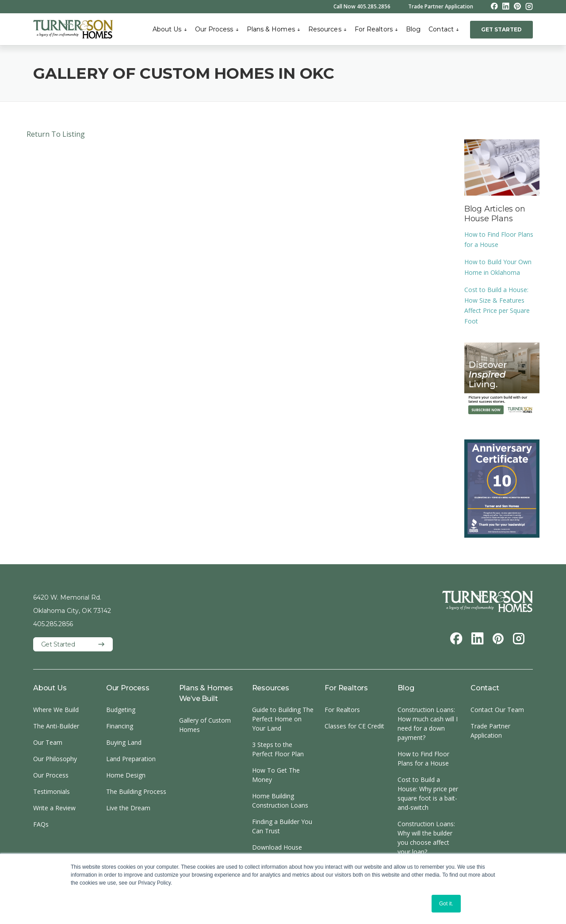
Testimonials (52, 791)
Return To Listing (56, 134)
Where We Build (56, 710)
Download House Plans (277, 852)
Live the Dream (128, 808)
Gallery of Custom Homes (205, 725)
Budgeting (121, 710)
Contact (444, 29)
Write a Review (54, 808)
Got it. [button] (446, 904)
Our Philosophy (55, 759)
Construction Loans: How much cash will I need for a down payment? (428, 724)
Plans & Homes (273, 29)
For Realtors (376, 29)
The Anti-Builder (56, 726)
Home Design (126, 775)
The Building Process (136, 791)
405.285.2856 (53, 624)
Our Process (217, 29)
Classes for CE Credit (354, 726)
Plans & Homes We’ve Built (206, 693)
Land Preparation (131, 759)
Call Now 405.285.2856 (362, 7)
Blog (413, 29)
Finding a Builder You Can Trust (282, 826)
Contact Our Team (497, 710)
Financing (120, 726)
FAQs (41, 824)
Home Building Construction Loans (280, 801)
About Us (170, 29)
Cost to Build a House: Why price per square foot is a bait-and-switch (428, 793)
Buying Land (124, 742)
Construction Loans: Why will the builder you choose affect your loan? (426, 838)
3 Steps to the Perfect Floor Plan (278, 749)
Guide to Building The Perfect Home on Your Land (283, 719)
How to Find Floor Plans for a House (423, 758)
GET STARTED (501, 29)
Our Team (48, 742)
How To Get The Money (276, 775)
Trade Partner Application (441, 7)
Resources (327, 29)
